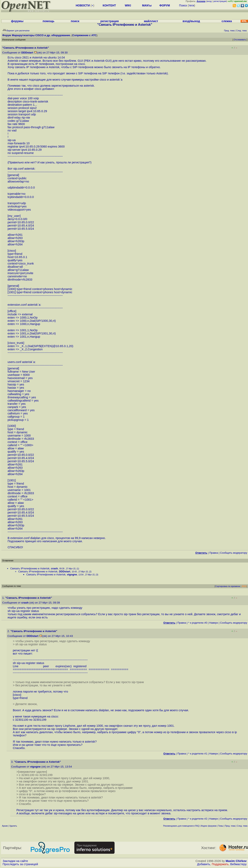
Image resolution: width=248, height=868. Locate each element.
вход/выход (191, 21)
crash (54, 568)
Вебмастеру (238, 864)
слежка (227, 21)
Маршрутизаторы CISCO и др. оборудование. (41, 35)
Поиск (183, 5)
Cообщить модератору (234, 553)
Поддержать (220, 864)
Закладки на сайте (15, 861)
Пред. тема (230, 826)
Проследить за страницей (20, 864)
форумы (17, 21)
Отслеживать (240, 40)
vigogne (72, 574)
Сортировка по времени (228, 586)
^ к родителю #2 (198, 819)
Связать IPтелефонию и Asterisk (30, 568)
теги (191, 5)
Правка (214, 553)
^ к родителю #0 (198, 623)
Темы (221, 826)
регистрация (220, 1)
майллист (151, 21)
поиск (75, 21)
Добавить (204, 864)
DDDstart (27, 53)
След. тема (242, 826)
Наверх (214, 623)
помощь (49, 21)
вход (209, 1)
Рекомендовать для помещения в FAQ (181, 826)
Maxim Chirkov (236, 861)
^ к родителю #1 (198, 754)
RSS (244, 586)
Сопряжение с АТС (84, 35)
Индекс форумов (209, 826)
